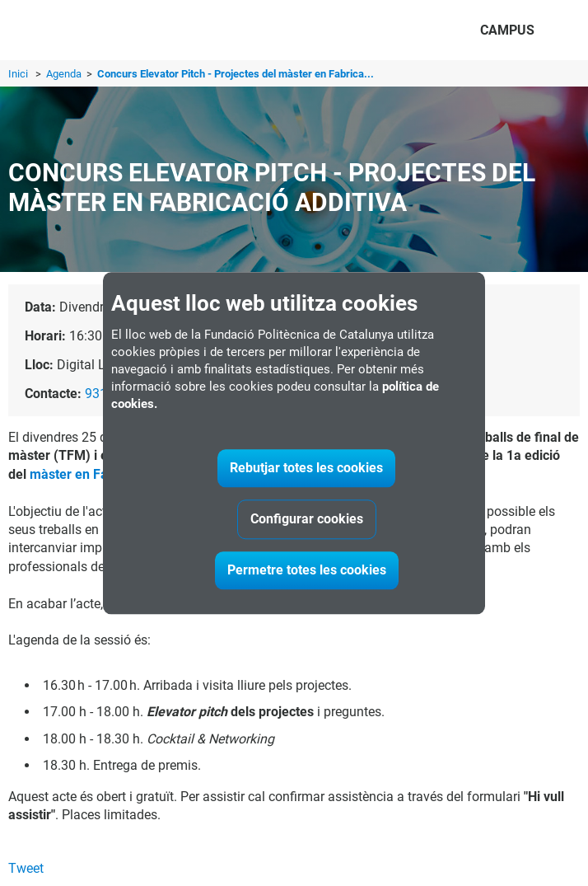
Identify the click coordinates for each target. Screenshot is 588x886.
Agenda (65, 74)
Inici (18, 74)
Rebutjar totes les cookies (306, 468)
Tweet (26, 868)
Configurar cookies (307, 519)
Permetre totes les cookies (307, 570)
